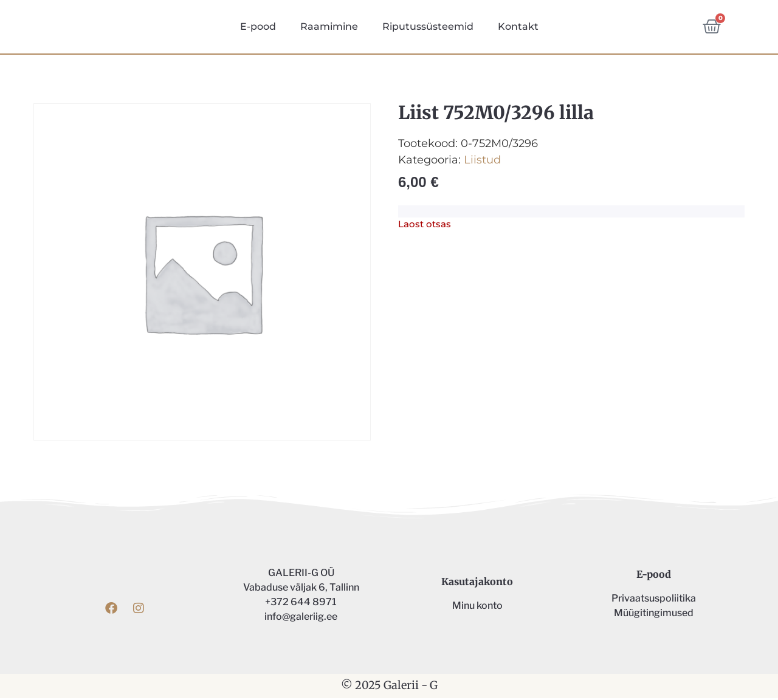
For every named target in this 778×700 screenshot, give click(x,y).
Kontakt (518, 28)
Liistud (482, 162)
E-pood (258, 28)
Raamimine (329, 28)
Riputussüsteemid (428, 28)
